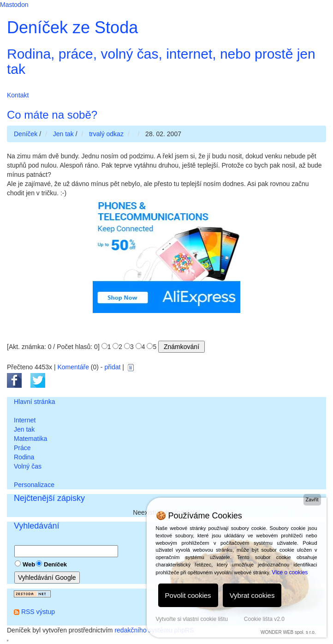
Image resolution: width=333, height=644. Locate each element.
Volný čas (28, 466)
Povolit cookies (188, 595)
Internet (25, 420)
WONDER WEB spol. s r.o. (288, 632)
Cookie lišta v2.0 (264, 619)
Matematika (30, 439)
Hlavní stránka (34, 402)
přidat (112, 367)
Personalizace (34, 485)
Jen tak (24, 429)
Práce (22, 448)
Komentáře (73, 367)
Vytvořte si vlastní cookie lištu (192, 619)
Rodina (24, 457)
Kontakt (18, 95)
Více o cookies (290, 572)
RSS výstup (38, 612)
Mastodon (14, 5)
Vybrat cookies (252, 595)
